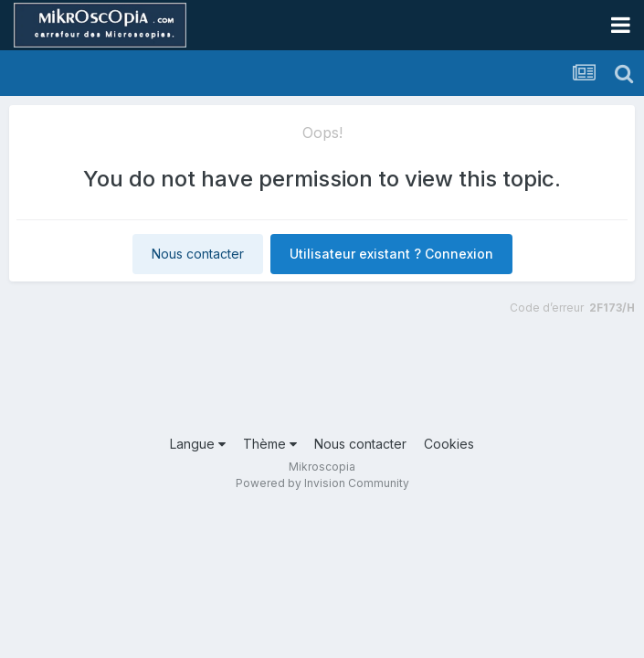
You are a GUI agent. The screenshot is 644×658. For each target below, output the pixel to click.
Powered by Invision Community (322, 483)
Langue (198, 444)
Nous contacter (198, 254)
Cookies (449, 444)
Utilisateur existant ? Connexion (391, 254)
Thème (270, 444)
